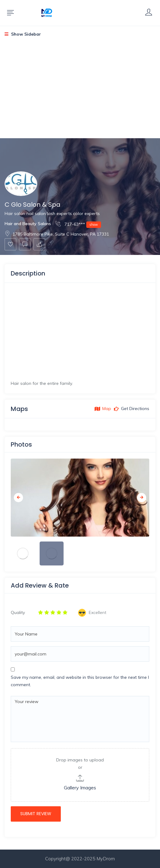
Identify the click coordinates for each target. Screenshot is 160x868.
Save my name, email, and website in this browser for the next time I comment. (80, 681)
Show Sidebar (23, 34)
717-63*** (78, 224)
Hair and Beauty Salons (28, 224)
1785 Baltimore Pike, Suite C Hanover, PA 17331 (57, 234)
